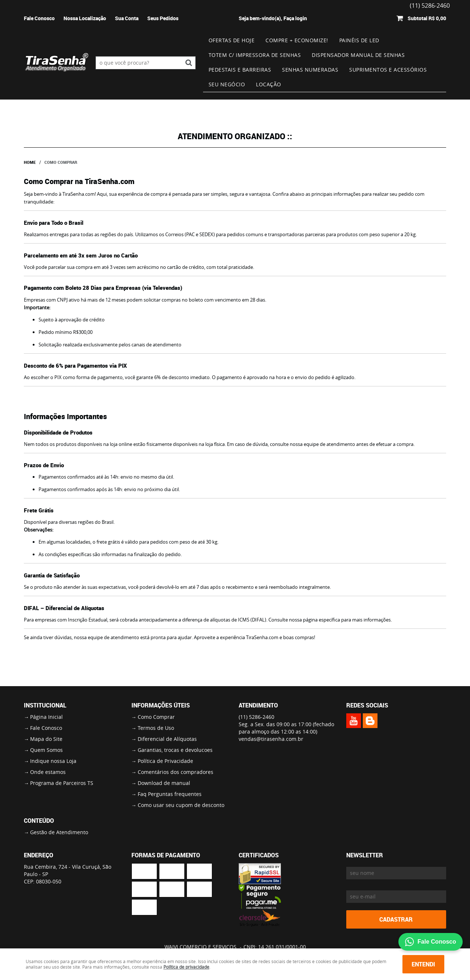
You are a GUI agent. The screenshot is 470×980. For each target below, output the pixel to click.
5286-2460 (256, 717)
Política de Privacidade (165, 761)
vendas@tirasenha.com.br (271, 739)
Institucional (45, 705)
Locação (269, 84)
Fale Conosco (39, 18)
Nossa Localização (85, 18)
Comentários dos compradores (176, 772)
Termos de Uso (156, 728)
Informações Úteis (161, 705)
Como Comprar (156, 717)
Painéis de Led (359, 40)
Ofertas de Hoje (232, 40)
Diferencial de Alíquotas (167, 739)
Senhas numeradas (310, 70)
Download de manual (164, 783)
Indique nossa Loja (53, 761)
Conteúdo (39, 821)
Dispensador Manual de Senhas (358, 55)
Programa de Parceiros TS (62, 783)
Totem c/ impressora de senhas (255, 55)
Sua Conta (127, 18)
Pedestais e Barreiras (240, 70)
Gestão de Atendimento (59, 832)
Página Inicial (46, 717)
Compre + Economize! (297, 40)
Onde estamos (48, 772)
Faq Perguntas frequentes (170, 794)
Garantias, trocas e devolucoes (175, 750)
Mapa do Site (46, 739)
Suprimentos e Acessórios (388, 70)
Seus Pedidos (163, 18)
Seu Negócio (227, 84)
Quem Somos (46, 750)
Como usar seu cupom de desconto (181, 805)
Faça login (295, 18)
